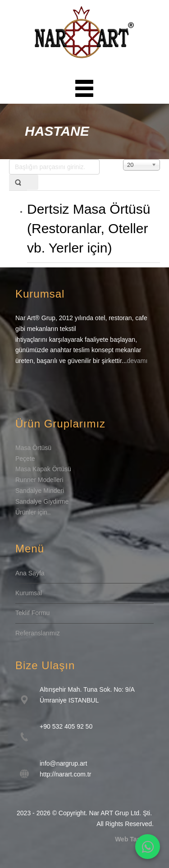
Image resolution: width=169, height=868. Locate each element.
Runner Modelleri (39, 480)
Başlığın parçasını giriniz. (9, 159)
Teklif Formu (32, 613)
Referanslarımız (38, 633)
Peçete (25, 459)
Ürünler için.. (33, 512)
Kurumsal (29, 593)
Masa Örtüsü (33, 448)
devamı (137, 361)
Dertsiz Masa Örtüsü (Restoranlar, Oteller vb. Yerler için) (89, 228)
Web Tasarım (134, 839)
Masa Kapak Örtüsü (43, 469)
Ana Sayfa (30, 573)
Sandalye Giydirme (42, 501)
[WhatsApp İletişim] (148, 847)
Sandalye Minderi (40, 491)
